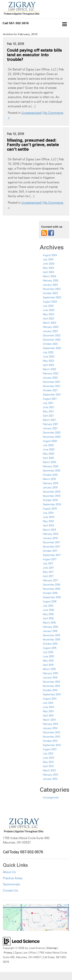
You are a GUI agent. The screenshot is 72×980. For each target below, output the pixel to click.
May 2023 (48, 314)
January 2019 (50, 487)
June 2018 (48, 517)
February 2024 (51, 280)
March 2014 (49, 720)
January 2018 (50, 538)
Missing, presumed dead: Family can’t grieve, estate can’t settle (33, 145)
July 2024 (48, 259)
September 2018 (52, 504)
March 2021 (49, 420)
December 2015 (51, 635)
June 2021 (49, 407)
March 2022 (49, 369)
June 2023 (49, 310)
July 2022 (48, 352)
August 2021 (50, 399)
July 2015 (48, 652)
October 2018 (50, 500)
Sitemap (52, 948)
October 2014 (50, 690)
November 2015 (51, 639)
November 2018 (52, 496)
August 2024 (50, 255)
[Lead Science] (21, 941)
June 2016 (48, 610)
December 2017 (51, 542)
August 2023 (50, 302)
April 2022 (48, 365)
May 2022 (48, 361)
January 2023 (50, 331)
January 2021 (50, 428)
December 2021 (52, 382)
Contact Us (10, 890)
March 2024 (49, 276)
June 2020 (49, 449)
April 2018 (48, 525)
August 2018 (50, 509)
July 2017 (48, 563)
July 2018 (48, 513)
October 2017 (50, 551)
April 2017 (48, 576)
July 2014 (48, 703)
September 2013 (52, 745)
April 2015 (48, 665)
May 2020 (48, 454)
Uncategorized (31, 113)
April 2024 (48, 272)
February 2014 (50, 724)
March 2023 (49, 323)
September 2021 (52, 394)
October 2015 (50, 644)
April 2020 (48, 458)
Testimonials (11, 884)
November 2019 (51, 471)
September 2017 (52, 555)
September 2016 (52, 597)
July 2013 (48, 753)
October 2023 (50, 293)
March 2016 (49, 623)
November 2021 (52, 386)
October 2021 (50, 390)
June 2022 (49, 356)
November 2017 (51, 547)
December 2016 (51, 585)
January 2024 (50, 285)
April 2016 (48, 618)
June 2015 (48, 656)
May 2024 (48, 268)
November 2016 (51, 589)
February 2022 (51, 373)
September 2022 (52, 348)
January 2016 (50, 631)
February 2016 (50, 627)
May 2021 (48, 411)
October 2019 (50, 475)
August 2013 (50, 749)
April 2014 (48, 715)
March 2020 (49, 462)
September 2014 (52, 694)
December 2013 (51, 732)
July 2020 (48, 445)
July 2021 (48, 403)
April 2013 (48, 766)
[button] (16, 23)
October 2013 (50, 741)
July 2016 (48, 606)
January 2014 (50, 728)
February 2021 (51, 424)
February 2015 (50, 673)
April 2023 (48, 318)
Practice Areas (13, 878)
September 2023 (52, 297)
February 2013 (50, 775)
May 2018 (48, 521)
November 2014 (51, 686)
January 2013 (50, 779)
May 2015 (48, 661)
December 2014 (51, 682)
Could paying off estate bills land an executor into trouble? (34, 55)
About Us (9, 872)
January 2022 (50, 378)
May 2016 (48, 614)
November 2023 (52, 289)
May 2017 (48, 572)
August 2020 (50, 441)
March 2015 (49, 669)
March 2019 (49, 479)
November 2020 (52, 437)
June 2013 (48, 758)
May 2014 (48, 711)
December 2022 (52, 335)
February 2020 (51, 466)
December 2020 (52, 433)
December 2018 (52, 492)
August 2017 (50, 559)
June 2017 (48, 568)
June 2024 (49, 264)
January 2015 (50, 677)
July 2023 (48, 306)
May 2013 (48, 762)
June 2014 (48, 707)
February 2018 (50, 534)
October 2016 (50, 593)
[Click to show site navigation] (65, 25)
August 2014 (50, 699)
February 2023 (51, 327)
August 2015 (50, 648)
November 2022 (52, 340)
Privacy (8, 952)
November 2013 (51, 737)
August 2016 (50, 601)
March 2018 (49, 530)
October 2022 (50, 344)
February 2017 (50, 580)
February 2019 (50, 483)
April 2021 (48, 416)
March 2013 (49, 770)
